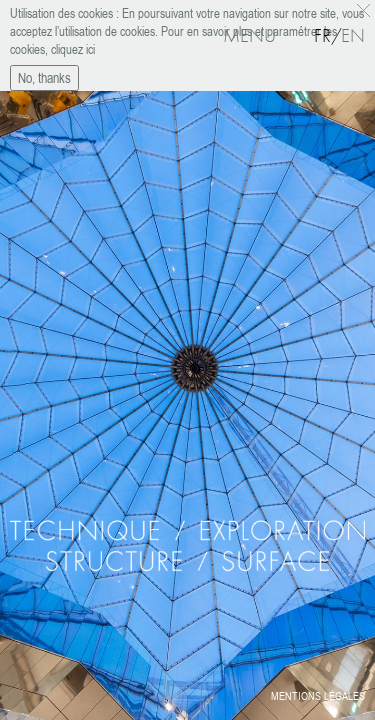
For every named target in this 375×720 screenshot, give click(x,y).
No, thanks (44, 73)
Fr (322, 35)
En (353, 35)
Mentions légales (318, 696)
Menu (249, 35)
